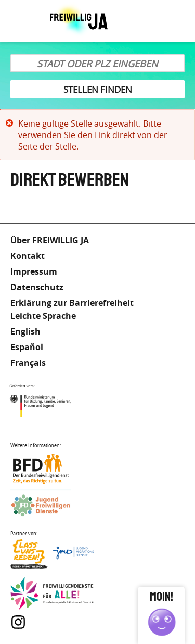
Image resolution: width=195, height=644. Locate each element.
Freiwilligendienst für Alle (52, 594)
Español (27, 347)
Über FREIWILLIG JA (50, 240)
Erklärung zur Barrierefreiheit (72, 303)
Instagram (18, 622)
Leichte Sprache (148, 21)
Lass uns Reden (52, 557)
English (25, 331)
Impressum (34, 271)
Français (28, 363)
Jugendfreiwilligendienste (52, 506)
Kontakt (28, 256)
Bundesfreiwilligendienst (52, 469)
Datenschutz (37, 287)
